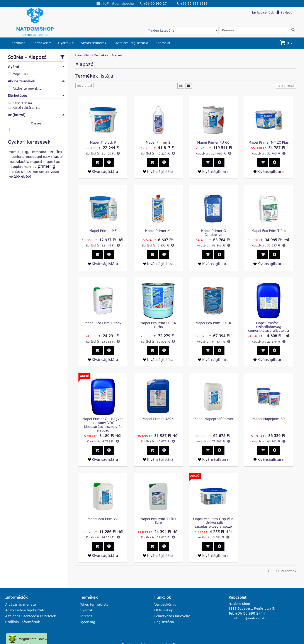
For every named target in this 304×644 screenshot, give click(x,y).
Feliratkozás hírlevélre (171, 603)
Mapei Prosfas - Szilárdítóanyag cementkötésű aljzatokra (269, 321)
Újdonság (87, 608)
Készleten (22, 102)
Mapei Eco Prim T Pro (268, 230)
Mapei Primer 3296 (158, 412)
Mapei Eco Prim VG (103, 507)
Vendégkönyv (165, 591)
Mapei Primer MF (103, 230)
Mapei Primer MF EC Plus (268, 142)
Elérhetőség (36, 95)
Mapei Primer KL (158, 230)
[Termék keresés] (258, 30)
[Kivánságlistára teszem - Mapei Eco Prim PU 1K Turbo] (158, 353)
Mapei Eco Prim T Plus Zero (158, 507)
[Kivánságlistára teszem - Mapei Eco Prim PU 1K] (213, 353)
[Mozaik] (189, 85)
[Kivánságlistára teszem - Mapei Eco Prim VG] (103, 543)
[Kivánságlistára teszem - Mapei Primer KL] (158, 258)
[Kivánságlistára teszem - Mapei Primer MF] (103, 258)
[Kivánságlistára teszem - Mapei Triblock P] (103, 171)
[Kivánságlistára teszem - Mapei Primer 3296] (158, 448)
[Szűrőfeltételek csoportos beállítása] (62, 57)
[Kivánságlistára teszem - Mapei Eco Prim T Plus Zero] (158, 543)
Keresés (86, 603)
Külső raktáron (27, 107)
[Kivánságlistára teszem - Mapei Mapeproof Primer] (213, 448)
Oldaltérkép (163, 597)
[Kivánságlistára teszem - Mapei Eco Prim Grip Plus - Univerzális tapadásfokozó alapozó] (213, 543)
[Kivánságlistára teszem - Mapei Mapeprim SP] (268, 448)
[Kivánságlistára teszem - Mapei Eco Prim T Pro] (268, 258)
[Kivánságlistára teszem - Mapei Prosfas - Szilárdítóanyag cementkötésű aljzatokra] (268, 353)
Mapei (20, 74)
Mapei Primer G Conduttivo (213, 230)
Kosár (176, 631)
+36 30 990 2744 (157, 3)
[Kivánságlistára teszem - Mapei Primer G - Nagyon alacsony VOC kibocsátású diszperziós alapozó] (103, 448)
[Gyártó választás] (182, 30)
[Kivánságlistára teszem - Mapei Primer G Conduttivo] (213, 258)
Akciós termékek (93, 43)
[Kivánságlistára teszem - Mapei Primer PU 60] (213, 171)
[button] (85, 85)
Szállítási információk (22, 608)
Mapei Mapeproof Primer (213, 412)
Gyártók (64, 43)
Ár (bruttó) (36, 114)
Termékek (40, 43)
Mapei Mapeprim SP (269, 412)
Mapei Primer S (158, 142)
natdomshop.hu (56, 639)
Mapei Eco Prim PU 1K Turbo (158, 319)
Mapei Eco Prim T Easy (103, 317)
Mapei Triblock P (103, 142)
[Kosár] (287, 43)
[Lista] (181, 85)
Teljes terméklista (93, 591)
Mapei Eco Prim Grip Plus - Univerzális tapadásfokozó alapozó (213, 511)
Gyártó (36, 67)
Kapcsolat (163, 43)
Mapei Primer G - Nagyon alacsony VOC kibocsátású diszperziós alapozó (103, 416)
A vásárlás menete (19, 591)
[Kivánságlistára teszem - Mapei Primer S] (158, 171)
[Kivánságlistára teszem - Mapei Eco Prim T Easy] (103, 353)
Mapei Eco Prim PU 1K (213, 317)
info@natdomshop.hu (117, 3)
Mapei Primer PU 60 (213, 142)
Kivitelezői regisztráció (131, 43)
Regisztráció (164, 608)
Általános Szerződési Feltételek (29, 603)
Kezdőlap (19, 43)
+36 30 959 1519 (193, 3)
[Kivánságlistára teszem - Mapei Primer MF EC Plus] (268, 171)
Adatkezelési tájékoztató (24, 597)
